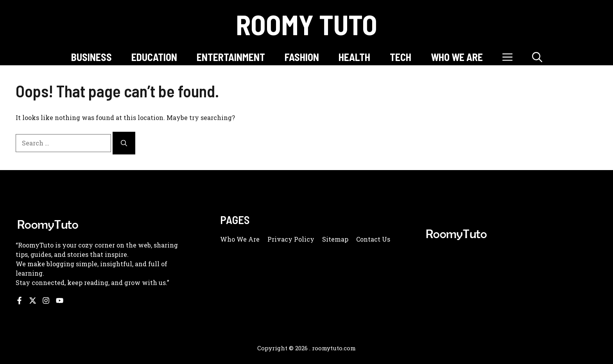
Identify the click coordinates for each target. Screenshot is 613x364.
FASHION (302, 57)
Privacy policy (291, 239)
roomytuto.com (334, 348)
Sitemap (335, 239)
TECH (401, 57)
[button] (537, 57)
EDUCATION (154, 57)
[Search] (124, 143)
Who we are (240, 239)
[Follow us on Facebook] (19, 300)
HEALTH (354, 57)
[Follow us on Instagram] (46, 300)
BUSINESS (91, 57)
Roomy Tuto (306, 24)
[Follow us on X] (33, 300)
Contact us (373, 239)
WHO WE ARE (457, 57)
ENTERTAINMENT (231, 57)
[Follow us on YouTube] (60, 300)
